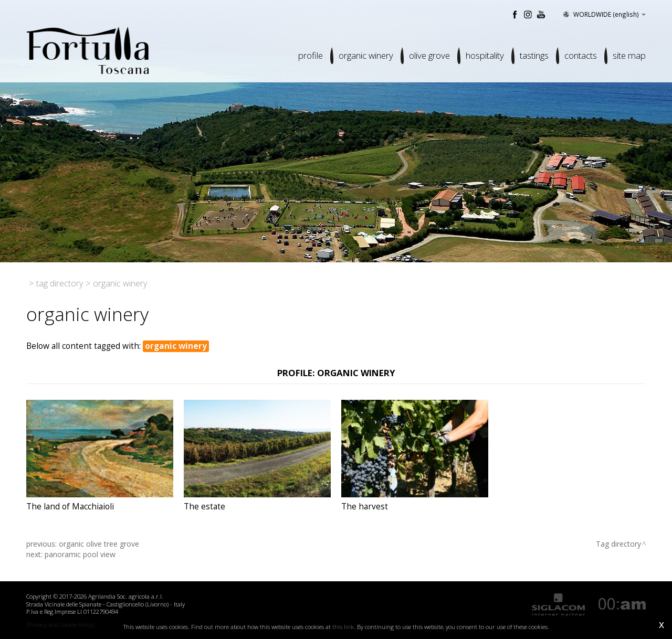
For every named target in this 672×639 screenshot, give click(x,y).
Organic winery (366, 55)
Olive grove (429, 55)
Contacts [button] (581, 55)
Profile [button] (311, 55)
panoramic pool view (80, 554)
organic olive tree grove (99, 544)
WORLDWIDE (604, 14)
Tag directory (60, 283)
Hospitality (485, 55)
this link (343, 627)
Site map (629, 55)
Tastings (534, 55)
